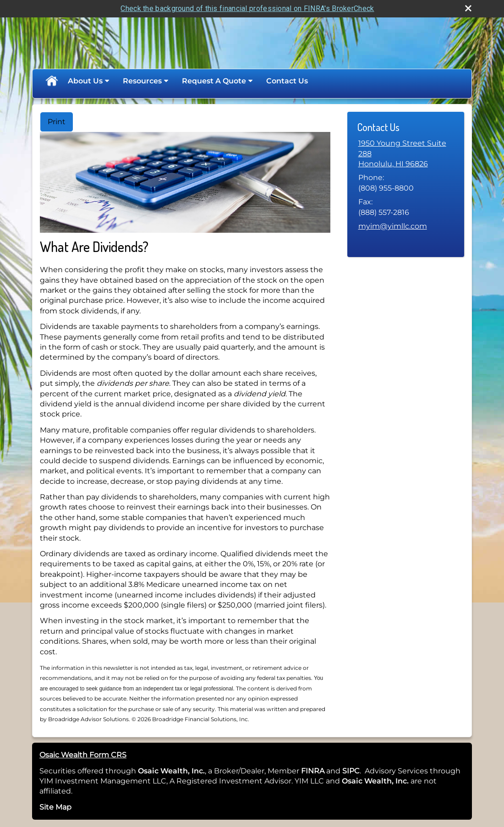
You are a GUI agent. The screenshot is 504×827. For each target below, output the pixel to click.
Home (51, 81)
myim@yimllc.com (393, 226)
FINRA (312, 771)
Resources (142, 81)
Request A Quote (214, 81)
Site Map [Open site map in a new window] (55, 807)
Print (57, 122)
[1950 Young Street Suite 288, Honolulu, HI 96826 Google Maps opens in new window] (406, 154)
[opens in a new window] (325, 771)
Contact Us (287, 81)
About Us (85, 81)
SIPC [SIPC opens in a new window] (351, 771)
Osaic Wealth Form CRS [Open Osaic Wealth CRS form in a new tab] (83, 755)
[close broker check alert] (468, 8)
